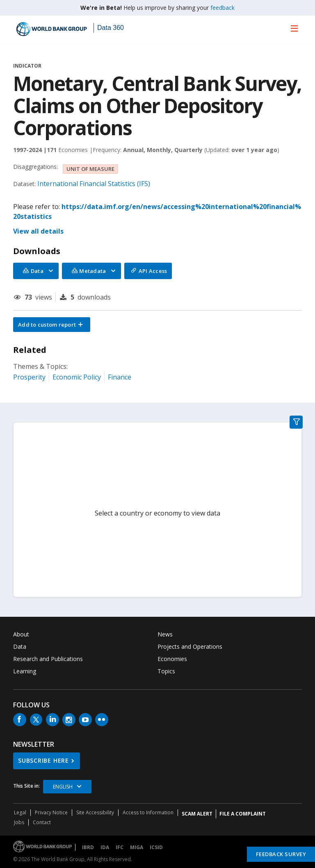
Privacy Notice (51, 812)
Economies (172, 659)
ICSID (156, 847)
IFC (120, 847)
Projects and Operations (190, 646)
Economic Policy (77, 377)
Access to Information (148, 812)
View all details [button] (38, 231)
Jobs (19, 822)
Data (20, 646)
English (63, 787)
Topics (166, 671)
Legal (20, 812)
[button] (52, 325)
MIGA (137, 847)
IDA (105, 847)
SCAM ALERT (197, 814)
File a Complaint (243, 814)
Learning (25, 671)
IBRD (88, 847)
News (165, 634)
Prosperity (29, 377)
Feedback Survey (281, 854)
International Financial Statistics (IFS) (94, 184)
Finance (120, 377)
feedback (223, 8)
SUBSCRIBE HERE (43, 760)
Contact (42, 822)
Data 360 (111, 28)
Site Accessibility (95, 812)
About (21, 634)
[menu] (294, 28)
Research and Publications (48, 659)
